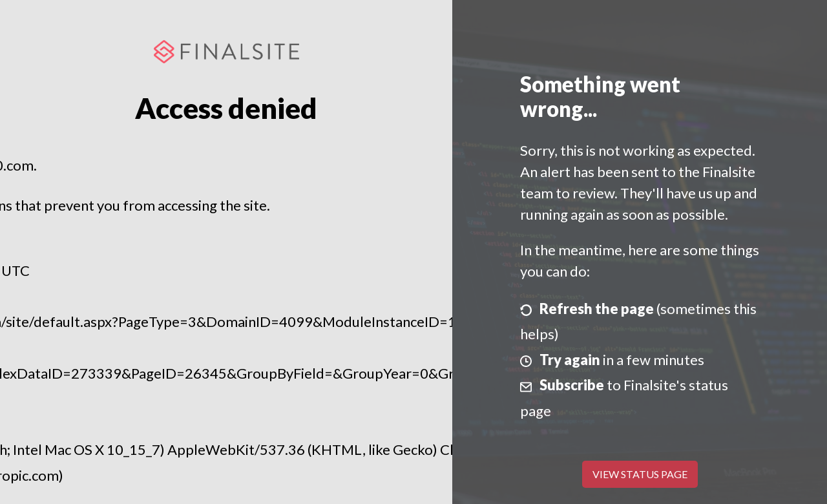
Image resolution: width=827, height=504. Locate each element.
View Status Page (640, 474)
